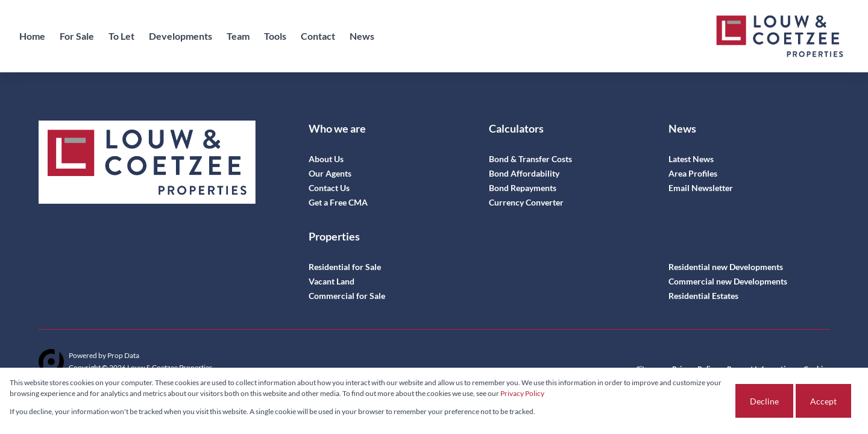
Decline (764, 401)
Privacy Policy (522, 393)
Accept (823, 401)
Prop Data (123, 355)
